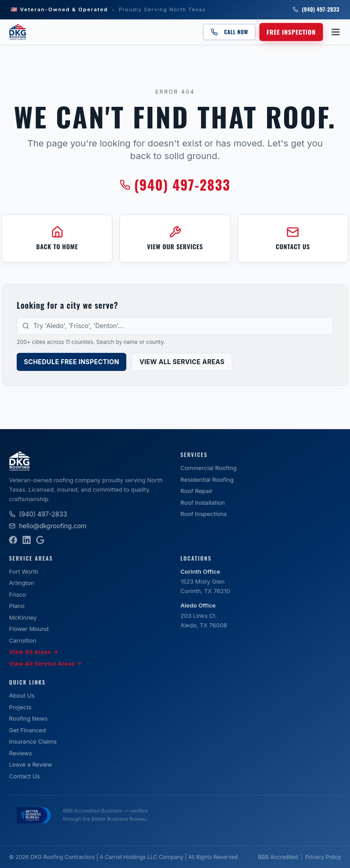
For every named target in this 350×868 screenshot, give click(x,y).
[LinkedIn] (27, 540)
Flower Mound (29, 629)
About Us (22, 695)
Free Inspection (291, 32)
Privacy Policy (323, 857)
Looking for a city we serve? (67, 305)
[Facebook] (13, 540)
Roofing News (28, 718)
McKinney (23, 617)
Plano (17, 606)
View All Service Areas (182, 362)
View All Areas (34, 652)
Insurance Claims (33, 741)
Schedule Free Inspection (71, 362)
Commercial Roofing (208, 468)
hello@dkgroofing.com (48, 526)
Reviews (21, 753)
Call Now (229, 32)
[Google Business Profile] (40, 540)
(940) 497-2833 (316, 9)
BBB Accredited (278, 857)
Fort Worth (24, 571)
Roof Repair (196, 491)
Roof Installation (203, 503)
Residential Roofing (207, 480)
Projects (20, 707)
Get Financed (28, 730)
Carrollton (23, 640)
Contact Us (24, 776)
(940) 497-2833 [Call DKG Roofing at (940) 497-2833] (175, 185)
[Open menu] (336, 32)
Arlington (22, 583)
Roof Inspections (204, 514)
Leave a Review (30, 764)
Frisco (18, 594)
